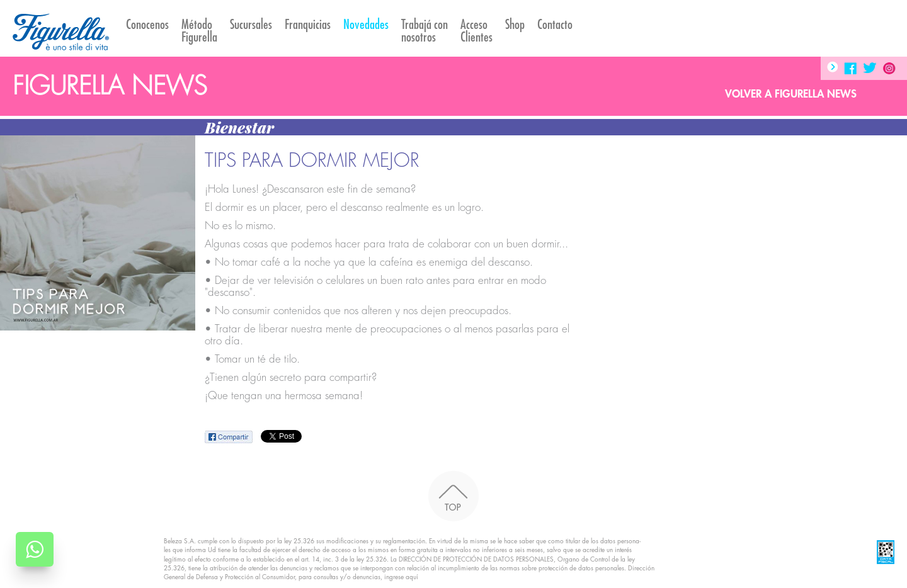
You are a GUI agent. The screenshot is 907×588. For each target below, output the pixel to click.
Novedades (366, 25)
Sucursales (251, 25)
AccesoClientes (476, 31)
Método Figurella (199, 31)
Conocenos (147, 25)
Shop (515, 25)
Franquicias (308, 25)
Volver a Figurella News (791, 94)
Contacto (555, 25)
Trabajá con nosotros (425, 31)
